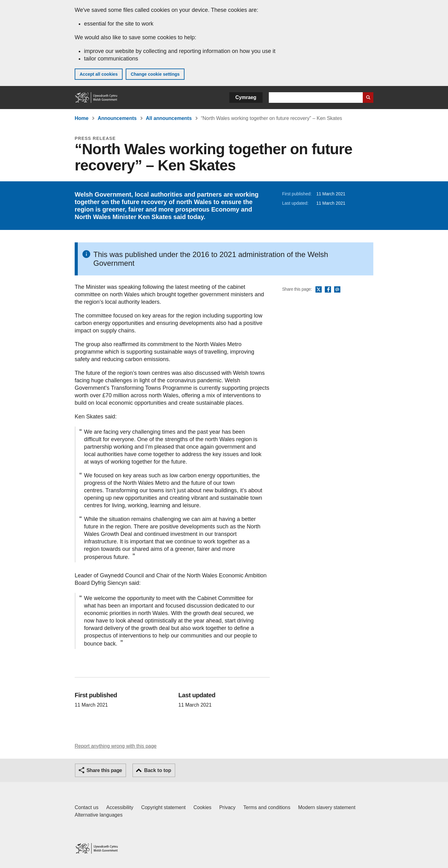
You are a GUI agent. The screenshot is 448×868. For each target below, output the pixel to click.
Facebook (328, 290)
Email (337, 290)
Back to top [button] (158, 770)
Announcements (117, 118)
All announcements (169, 118)
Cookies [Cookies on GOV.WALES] (203, 807)
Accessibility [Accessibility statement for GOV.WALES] (120, 807)
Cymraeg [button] (246, 97)
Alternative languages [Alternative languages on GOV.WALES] (99, 815)
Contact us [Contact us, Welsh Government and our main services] (86, 807)
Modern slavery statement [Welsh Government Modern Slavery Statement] (327, 807)
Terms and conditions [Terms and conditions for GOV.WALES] (267, 807)
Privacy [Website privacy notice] (227, 807)
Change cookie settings (155, 74)
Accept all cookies (99, 74)
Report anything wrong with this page (116, 746)
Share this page (104, 770)
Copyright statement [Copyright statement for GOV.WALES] (163, 807)
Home (82, 118)
